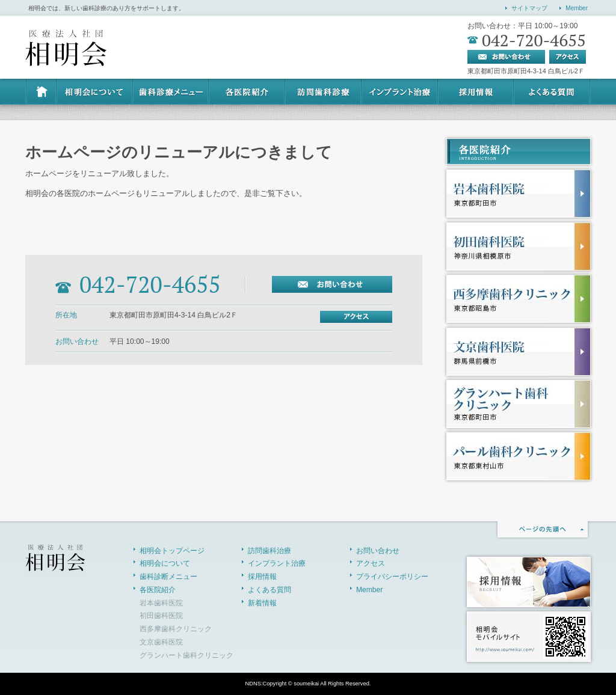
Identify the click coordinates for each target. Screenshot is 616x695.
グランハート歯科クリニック (186, 655)
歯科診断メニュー (171, 92)
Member (577, 8)
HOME (41, 92)
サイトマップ (529, 8)
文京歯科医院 (161, 642)
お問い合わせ (378, 551)
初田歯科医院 (161, 616)
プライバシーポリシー (392, 577)
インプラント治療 (400, 92)
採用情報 (476, 92)
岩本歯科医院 (161, 603)
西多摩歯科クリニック (176, 629)
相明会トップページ (172, 551)
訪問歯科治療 (324, 92)
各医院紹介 (248, 92)
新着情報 (262, 603)
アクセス (371, 563)
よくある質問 (553, 92)
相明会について (94, 92)
